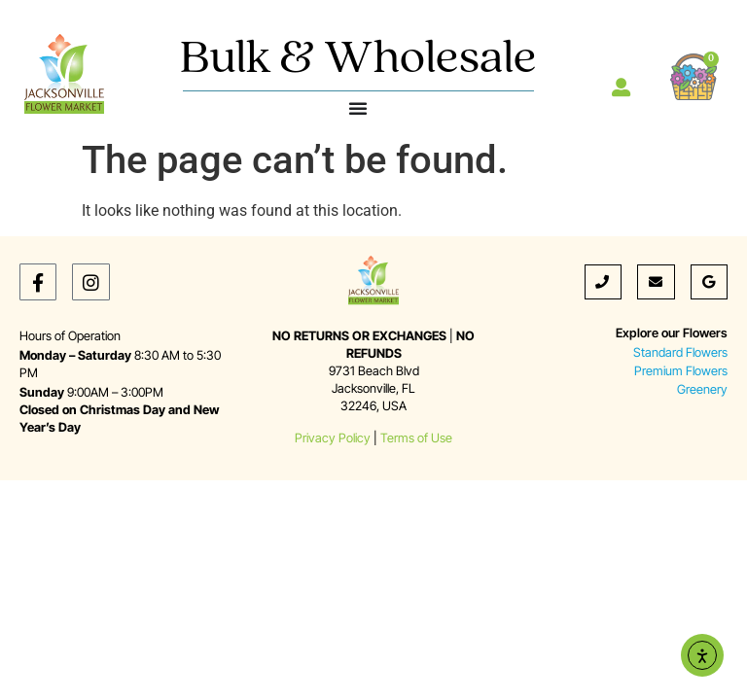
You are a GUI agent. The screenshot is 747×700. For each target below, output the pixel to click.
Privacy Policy (333, 438)
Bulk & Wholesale (358, 60)
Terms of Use (416, 438)
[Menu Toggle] (358, 108)
